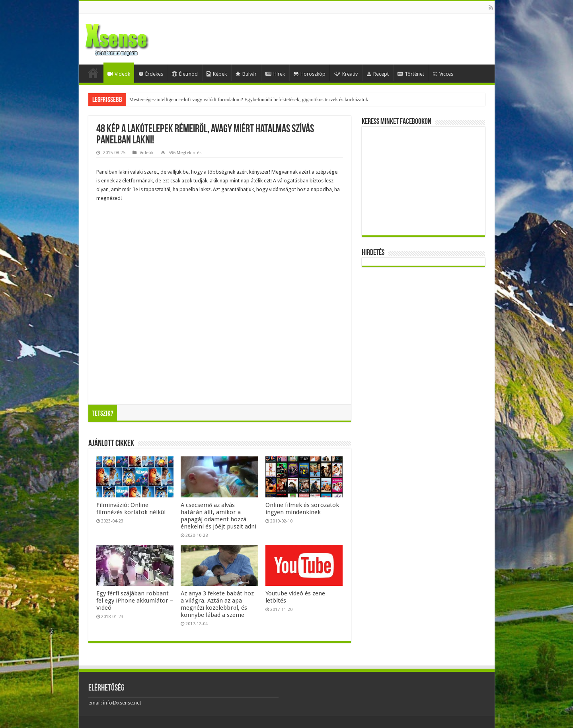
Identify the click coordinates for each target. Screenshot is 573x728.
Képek (217, 74)
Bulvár (246, 74)
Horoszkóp (310, 74)
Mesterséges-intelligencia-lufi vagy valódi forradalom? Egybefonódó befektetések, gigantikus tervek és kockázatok (249, 99)
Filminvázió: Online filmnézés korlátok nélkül (131, 509)
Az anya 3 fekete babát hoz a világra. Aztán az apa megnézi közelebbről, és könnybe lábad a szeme (217, 604)
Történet (411, 74)
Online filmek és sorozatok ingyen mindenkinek (302, 509)
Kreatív (346, 74)
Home (93, 73)
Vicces (443, 74)
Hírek (275, 74)
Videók (119, 74)
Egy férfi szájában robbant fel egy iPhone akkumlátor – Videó (135, 601)
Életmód (185, 74)
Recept (378, 74)
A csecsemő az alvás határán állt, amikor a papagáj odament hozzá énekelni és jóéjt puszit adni (218, 516)
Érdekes (151, 74)
